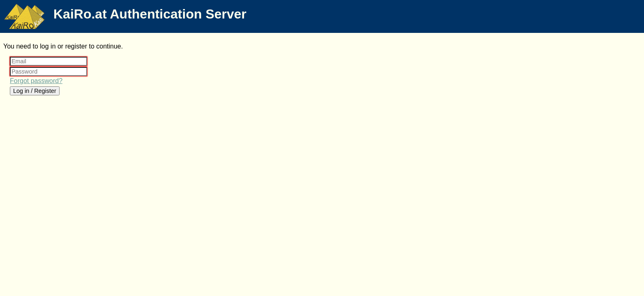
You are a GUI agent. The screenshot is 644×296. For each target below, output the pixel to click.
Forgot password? (36, 81)
